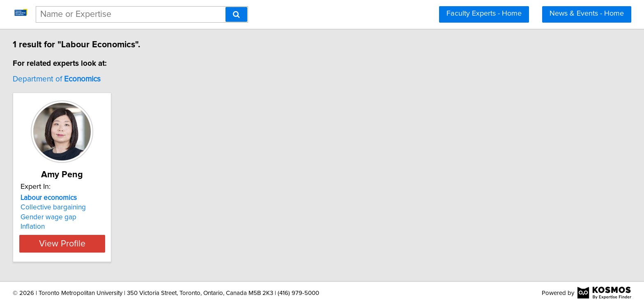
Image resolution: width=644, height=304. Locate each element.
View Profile (74, 244)
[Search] (236, 14)
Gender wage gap (50, 217)
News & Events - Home (587, 14)
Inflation (34, 227)
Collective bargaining (54, 207)
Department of (58, 79)
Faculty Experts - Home (484, 14)
